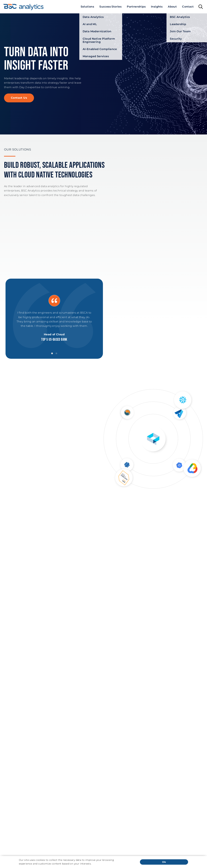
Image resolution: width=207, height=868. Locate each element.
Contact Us (19, 98)
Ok (164, 862)
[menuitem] (87, 7)
